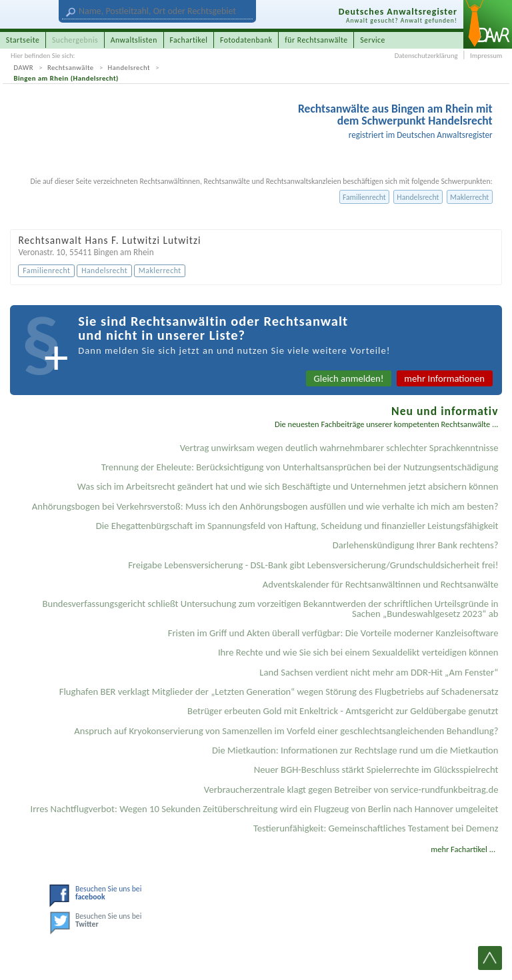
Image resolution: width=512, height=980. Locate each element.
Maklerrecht (469, 197)
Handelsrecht (129, 68)
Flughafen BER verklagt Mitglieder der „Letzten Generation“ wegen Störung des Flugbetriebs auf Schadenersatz (279, 692)
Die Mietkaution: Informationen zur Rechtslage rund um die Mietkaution (355, 750)
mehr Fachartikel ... (463, 849)
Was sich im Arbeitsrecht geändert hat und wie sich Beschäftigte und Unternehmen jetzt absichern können (288, 486)
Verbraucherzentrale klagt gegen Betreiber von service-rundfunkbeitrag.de (351, 789)
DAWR (24, 68)
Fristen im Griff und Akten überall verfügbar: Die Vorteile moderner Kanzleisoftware (333, 633)
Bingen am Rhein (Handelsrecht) (66, 78)
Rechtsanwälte (71, 68)
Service (373, 40)
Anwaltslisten (134, 40)
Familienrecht (364, 197)
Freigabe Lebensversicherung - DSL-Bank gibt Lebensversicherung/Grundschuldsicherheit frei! (313, 565)
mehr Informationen (444, 378)
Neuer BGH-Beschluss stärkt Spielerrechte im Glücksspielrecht (376, 769)
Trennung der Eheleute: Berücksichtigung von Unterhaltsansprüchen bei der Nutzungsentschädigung (300, 467)
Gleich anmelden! (349, 378)
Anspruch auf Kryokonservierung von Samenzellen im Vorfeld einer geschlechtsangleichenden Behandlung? (286, 731)
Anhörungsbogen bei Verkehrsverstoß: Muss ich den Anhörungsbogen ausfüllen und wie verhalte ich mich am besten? (265, 506)
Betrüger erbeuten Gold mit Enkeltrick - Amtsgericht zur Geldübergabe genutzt (343, 711)
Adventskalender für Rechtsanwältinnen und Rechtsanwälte (381, 584)
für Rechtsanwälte (316, 40)
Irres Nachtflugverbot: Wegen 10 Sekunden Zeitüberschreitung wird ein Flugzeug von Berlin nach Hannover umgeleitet (265, 809)
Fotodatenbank (246, 40)
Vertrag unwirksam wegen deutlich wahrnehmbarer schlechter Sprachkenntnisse (339, 448)
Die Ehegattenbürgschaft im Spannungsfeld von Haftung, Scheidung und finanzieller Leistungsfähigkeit (297, 526)
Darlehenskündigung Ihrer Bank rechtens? (416, 545)
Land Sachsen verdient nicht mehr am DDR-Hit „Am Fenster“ (379, 672)
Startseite (23, 40)
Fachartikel (188, 40)
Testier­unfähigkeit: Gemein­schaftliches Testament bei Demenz (376, 828)
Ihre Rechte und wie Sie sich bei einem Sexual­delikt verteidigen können (358, 652)
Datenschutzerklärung (426, 56)
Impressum (486, 56)
